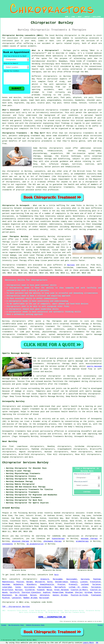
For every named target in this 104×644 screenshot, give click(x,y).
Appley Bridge (60, 595)
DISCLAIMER (97, 17)
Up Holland (21, 595)
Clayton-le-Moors (79, 590)
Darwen (30, 582)
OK (97, 643)
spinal (24, 46)
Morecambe (58, 579)
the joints (36, 138)
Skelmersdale (61, 582)
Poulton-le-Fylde (79, 595)
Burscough (44, 598)
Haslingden (72, 579)
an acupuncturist (35, 544)
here (56, 575)
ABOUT (80, 17)
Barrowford (60, 587)
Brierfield (8, 590)
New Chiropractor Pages (16, 625)
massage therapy (89, 539)
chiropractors (17, 457)
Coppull (74, 582)
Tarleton (96, 584)
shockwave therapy (52, 541)
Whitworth (40, 582)
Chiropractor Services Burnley (25, 463)
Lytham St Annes (78, 587)
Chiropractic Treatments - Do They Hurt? (24, 133)
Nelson (33, 595)
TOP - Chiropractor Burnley (16, 607)
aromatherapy (82, 541)
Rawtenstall (8, 582)
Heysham (6, 584)
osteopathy (8, 544)
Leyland (85, 584)
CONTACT (87, 17)
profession (53, 190)
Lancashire (15, 579)
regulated (19, 174)
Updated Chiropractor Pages (35, 625)
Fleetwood (96, 595)
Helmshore (18, 584)
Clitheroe (30, 590)
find (11, 446)
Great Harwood (61, 590)
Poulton (20, 582)
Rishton (6, 598)
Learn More (88, 643)
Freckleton (95, 582)
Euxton (97, 592)
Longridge (7, 587)
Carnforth (15, 592)
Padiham (97, 579)
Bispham (69, 592)
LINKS (73, 17)
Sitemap (4, 625)
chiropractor (37, 179)
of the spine (39, 58)
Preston (61, 584)
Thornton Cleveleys (31, 592)
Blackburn (31, 584)
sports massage (94, 366)
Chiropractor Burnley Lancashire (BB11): (23, 35)
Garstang (85, 579)
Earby (50, 582)
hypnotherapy (58, 539)
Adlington (45, 595)
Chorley (79, 592)
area (27, 602)
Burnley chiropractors (51, 148)
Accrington (30, 587)
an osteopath (91, 219)
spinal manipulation (59, 334)
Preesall (73, 584)
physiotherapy (49, 332)
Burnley (71, 265)
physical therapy (21, 541)
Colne (18, 587)
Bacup (49, 590)
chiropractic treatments (81, 133)
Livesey (84, 582)
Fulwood (41, 590)
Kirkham (88, 592)
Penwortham (58, 592)
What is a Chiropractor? (45, 50)
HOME (67, 17)
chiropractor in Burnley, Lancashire (26, 171)
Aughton (47, 592)
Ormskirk (45, 579)
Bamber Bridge (30, 598)
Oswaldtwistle (47, 584)
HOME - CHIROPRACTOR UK (52, 617)
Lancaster (17, 598)
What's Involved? (11, 110)
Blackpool (7, 595)
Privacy (100, 625)
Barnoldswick (45, 587)
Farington (96, 587)
